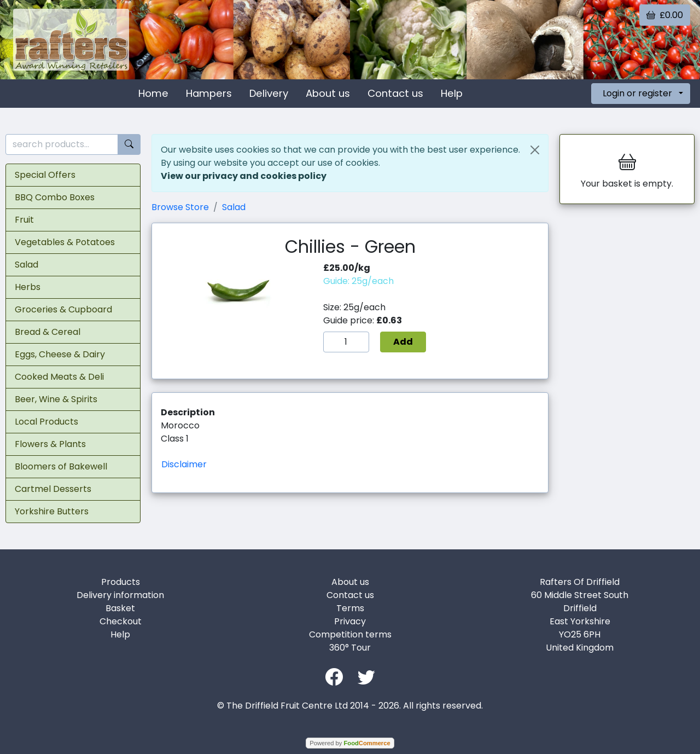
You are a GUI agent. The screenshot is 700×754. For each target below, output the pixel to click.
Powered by (350, 743)
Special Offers (45, 175)
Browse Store (180, 207)
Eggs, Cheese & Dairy (60, 354)
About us (328, 93)
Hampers (209, 93)
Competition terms (350, 634)
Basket (120, 608)
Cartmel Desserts (53, 489)
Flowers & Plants (50, 444)
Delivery (269, 93)
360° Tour (350, 648)
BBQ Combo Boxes (55, 197)
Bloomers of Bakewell (61, 466)
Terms (350, 608)
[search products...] (62, 145)
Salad (27, 265)
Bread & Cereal (48, 332)
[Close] (535, 150)
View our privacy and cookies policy (244, 176)
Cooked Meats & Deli (59, 377)
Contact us (395, 93)
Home (153, 93)
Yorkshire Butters (52, 511)
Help (452, 93)
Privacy (350, 621)
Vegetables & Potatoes (65, 242)
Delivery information (120, 595)
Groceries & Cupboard (63, 309)
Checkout (121, 621)
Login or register (637, 93)
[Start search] (129, 145)
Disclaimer (184, 464)
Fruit (24, 220)
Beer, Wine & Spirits (56, 399)
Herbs (28, 287)
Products (121, 582)
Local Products (46, 422)
